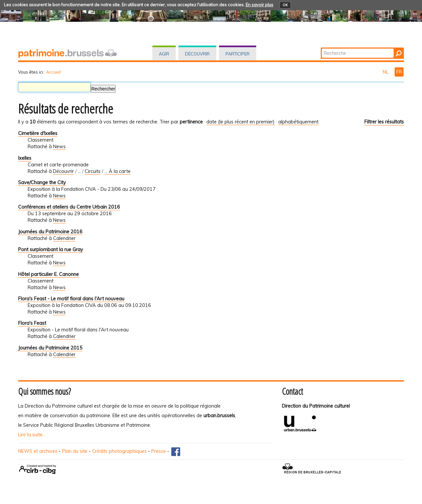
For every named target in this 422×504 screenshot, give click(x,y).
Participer (238, 54)
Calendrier (64, 238)
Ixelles (25, 158)
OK (285, 5)
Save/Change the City (42, 183)
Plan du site (75, 451)
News (59, 147)
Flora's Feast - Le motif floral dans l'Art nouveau (71, 299)
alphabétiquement (298, 122)
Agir (164, 54)
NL (386, 72)
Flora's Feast (32, 323)
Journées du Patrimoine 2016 (50, 232)
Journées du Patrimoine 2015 (50, 348)
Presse (159, 451)
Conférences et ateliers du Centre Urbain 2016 (69, 207)
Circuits (93, 171)
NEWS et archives (38, 451)
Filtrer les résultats (384, 122)
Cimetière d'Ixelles (38, 133)
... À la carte (118, 171)
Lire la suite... (32, 435)
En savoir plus (259, 5)
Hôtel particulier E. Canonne (48, 274)
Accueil (53, 72)
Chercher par (321, 48)
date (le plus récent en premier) (241, 122)
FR (399, 72)
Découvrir (197, 54)
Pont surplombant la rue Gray (51, 250)
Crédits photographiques (119, 451)
